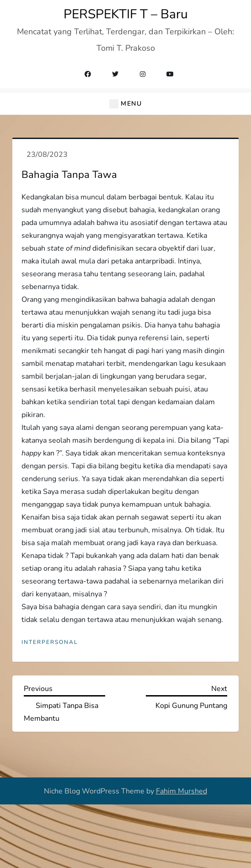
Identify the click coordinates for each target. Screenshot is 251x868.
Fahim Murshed (182, 791)
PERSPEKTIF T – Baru (126, 14)
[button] (126, 104)
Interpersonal (50, 642)
